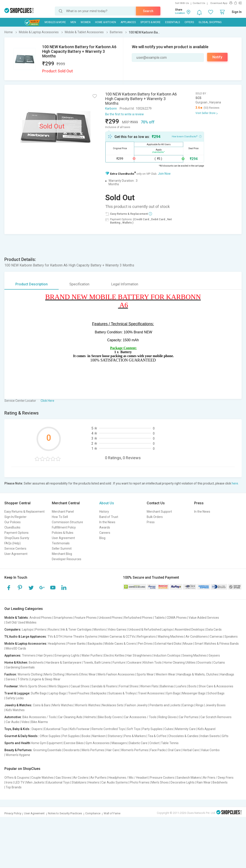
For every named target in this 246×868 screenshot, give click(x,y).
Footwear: (12, 686)
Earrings (188, 705)
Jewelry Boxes (215, 705)
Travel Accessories (151, 693)
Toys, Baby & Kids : (18, 729)
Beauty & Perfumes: (18, 750)
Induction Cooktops (167, 655)
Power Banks (77, 644)
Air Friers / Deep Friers (218, 778)
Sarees (11, 679)
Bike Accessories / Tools (39, 717)
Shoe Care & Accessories (216, 686)
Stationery (115, 736)
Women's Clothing (30, 674)
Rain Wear (204, 782)
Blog (102, 538)
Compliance (93, 813)
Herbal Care (191, 750)
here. (235, 483)
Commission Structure (67, 522)
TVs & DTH (55, 637)
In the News (107, 522)
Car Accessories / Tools (140, 717)
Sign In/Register (15, 517)
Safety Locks (15, 698)
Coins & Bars (42, 705)
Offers (189, 22)
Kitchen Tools (152, 662)
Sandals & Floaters (104, 686)
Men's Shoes (160, 782)
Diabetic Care (138, 743)
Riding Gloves (168, 717)
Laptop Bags (57, 693)
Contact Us (199, 3)
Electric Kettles (114, 655)
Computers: (13, 629)
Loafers (181, 686)
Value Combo (210, 750)
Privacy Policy (13, 813)
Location (180, 13)
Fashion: (11, 674)
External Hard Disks (168, 644)
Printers (41, 629)
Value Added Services (204, 618)
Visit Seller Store (205, 113)
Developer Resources (67, 559)
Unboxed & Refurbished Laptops (151, 629)
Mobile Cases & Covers (120, 644)
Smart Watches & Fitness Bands (217, 644)
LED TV (19, 782)
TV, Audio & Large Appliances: (26, 637)
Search (148, 11)
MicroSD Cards (16, 648)
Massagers (119, 743)
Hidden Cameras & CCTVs (117, 637)
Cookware (134, 662)
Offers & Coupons (17, 778)
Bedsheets (36, 662)
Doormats (204, 662)
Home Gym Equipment (46, 743)
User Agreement (16, 554)
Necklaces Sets (113, 705)
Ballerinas (167, 686)
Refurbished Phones (138, 618)
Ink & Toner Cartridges (76, 629)
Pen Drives (145, 644)
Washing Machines (171, 637)
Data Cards (214, 629)
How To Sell (60, 517)
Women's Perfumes (135, 750)
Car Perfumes (189, 717)
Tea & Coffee (157, 736)
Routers (54, 629)
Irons (9, 782)
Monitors (100, 629)
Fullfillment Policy (64, 527)
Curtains (219, 662)
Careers (105, 533)
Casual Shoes (80, 686)
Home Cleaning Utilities (180, 662)
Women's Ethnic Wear (81, 674)
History (104, 512)
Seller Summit (62, 549)
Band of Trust (109, 517)
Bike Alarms (40, 722)
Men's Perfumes (93, 750)
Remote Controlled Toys (108, 729)
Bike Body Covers (110, 717)
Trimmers (29, 655)
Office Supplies (50, 736)
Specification (79, 284)
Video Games (117, 629)
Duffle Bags (39, 693)
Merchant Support (159, 512)
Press (151, 522)
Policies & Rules (63, 533)
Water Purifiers (92, 655)
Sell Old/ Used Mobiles (21, 622)
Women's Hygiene (18, 755)
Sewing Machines (194, 655)
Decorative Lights (183, 782)
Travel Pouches (79, 693)
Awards (105, 527)
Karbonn (111, 108)
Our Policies (13, 522)
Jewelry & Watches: (18, 705)
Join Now (164, 174)
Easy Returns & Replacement (24, 512)
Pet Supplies (71, 736)
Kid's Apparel (207, 729)
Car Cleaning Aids (70, 717)
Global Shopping (210, 22)
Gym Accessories (98, 743)
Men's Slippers (59, 686)
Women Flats (149, 686)
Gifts (225, 736)
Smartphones (63, 618)
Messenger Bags (194, 693)
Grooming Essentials (47, 750)
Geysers (214, 655)
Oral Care (174, 750)
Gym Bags (173, 693)
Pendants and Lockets (165, 705)
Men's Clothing (54, 674)
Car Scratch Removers (216, 717)
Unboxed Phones (110, 618)
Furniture (119, 662)
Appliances (128, 22)
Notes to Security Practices (65, 813)
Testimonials (61, 543)
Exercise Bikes (74, 743)
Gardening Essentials (20, 667)
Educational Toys (56, 729)
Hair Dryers (45, 655)
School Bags (216, 693)
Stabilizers (79, 782)
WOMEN (86, 22)
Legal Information (125, 284)
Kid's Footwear (80, 729)
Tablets (160, 618)
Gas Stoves (63, 778)
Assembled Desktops (190, 629)
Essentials (173, 22)
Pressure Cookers (162, 778)
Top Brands (14, 787)
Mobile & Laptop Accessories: (26, 644)
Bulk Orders (155, 517)
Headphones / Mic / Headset (128, 778)
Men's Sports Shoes (33, 686)
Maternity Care (185, 729)
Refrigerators (146, 637)
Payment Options (16, 533)
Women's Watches (88, 705)
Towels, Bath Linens (97, 662)
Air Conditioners (197, 637)
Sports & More (150, 22)
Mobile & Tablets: (17, 618)
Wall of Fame (112, 813)
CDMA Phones (177, 618)
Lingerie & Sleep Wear (45, 679)
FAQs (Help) (13, 543)
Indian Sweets (210, 736)
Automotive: (13, 717)
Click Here (47, 401)
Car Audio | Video (17, 722)
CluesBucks (12, 527)
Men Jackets (35, 782)
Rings (200, 705)
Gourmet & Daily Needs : (22, 736)
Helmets (90, 717)
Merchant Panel (63, 512)
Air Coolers (81, 778)
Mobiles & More (55, 22)
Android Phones (41, 618)
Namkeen (99, 736)
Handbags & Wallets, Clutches (198, 674)
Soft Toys (134, 729)
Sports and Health (17, 743)
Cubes (169, 729)
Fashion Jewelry (136, 705)
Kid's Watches (15, 710)
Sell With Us (182, 3)
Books (86, 736)
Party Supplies (152, 729)
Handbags (227, 674)
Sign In (237, 12)
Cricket (154, 743)
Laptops (28, 629)
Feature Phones (86, 618)
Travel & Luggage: (17, 693)
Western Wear (166, 674)
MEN (73, 22)
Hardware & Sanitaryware (63, 662)
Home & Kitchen (106, 22)
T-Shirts (23, 679)
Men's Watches (63, 705)
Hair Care (113, 750)
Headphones (57, 644)
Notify (217, 57)
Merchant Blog (62, 554)
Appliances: (13, 655)
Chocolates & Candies (183, 736)
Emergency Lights (67, 655)
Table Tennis (170, 743)
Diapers (37, 729)
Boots (193, 686)
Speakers (231, 637)
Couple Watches (42, 778)
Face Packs (158, 750)
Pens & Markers (135, 736)
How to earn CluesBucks (187, 136)
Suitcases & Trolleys (122, 693)
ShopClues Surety (17, 538)
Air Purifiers (98, 778)
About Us (107, 503)
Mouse (188, 644)
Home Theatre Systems (81, 637)
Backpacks (95, 644)
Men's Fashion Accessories (116, 674)
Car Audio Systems (115, 782)
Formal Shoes (129, 686)
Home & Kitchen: (16, 662)
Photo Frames (140, 782)
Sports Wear (145, 674)
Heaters (94, 782)
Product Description (32, 284)
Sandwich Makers (189, 778)
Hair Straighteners (139, 655)
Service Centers (15, 549)
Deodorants (72, 750)
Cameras (216, 637)
